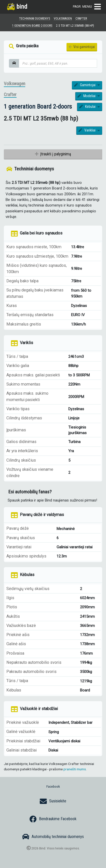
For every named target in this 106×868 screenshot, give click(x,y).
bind (17, 6)
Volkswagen (15, 84)
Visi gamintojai (82, 47)
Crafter (10, 95)
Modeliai (87, 96)
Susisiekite (53, 801)
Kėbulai (88, 107)
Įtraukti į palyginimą (53, 154)
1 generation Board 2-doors (38, 106)
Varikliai (87, 130)
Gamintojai (85, 85)
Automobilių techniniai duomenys (53, 837)
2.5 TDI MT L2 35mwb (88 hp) (75, 26)
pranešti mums (75, 769)
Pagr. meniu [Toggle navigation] (87, 7)
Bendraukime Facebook (53, 819)
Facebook (53, 786)
